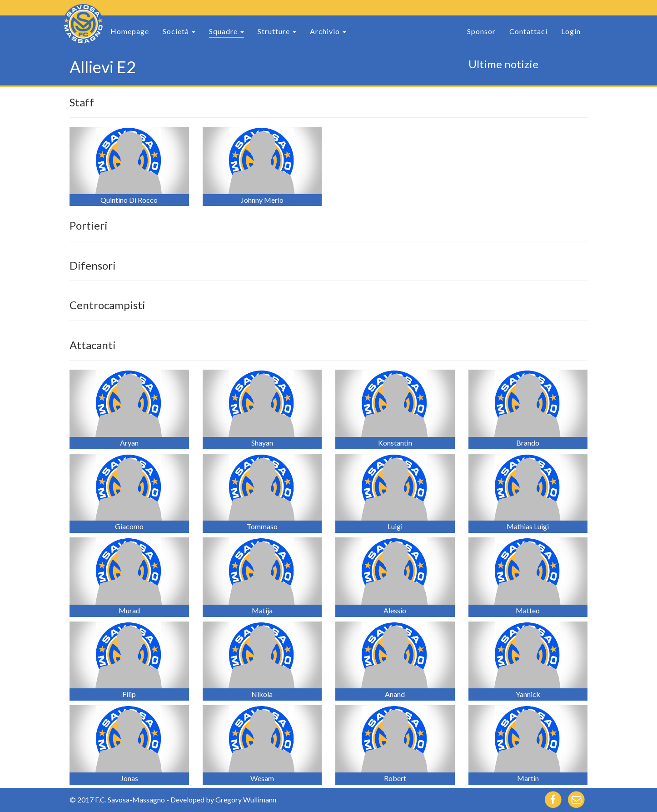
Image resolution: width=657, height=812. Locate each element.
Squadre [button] (226, 31)
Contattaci (528, 31)
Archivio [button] (328, 31)
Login (571, 31)
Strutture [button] (277, 31)
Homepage (130, 31)
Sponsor (481, 31)
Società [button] (179, 31)
